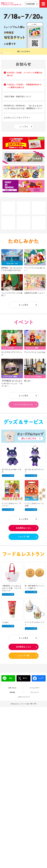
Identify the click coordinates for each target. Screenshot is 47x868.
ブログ (39, 223)
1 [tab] (2, 53)
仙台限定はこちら (24, 528)
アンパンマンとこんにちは (35, 352)
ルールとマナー (35, 688)
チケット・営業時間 (24, 223)
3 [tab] (6, 53)
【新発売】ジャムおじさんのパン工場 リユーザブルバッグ (12, 588)
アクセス (8, 223)
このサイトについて (23, 697)
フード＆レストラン (23, 554)
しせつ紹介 (8, 208)
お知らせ (24, 64)
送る (7, 678)
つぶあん (5, 622)
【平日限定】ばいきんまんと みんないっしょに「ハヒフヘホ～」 (12, 383)
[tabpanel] (23, 31)
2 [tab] (4, 53)
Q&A (39, 208)
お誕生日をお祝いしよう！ (35, 293)
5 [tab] (9, 53)
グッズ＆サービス (23, 422)
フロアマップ (24, 208)
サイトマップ (35, 692)
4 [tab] (7, 53)
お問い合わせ (12, 688)
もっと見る (24, 126)
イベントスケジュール (24, 404)
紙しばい (28, 381)
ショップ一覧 (24, 537)
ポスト (23, 678)
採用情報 (12, 692)
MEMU (43, 4)
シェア (38, 678)
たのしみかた (23, 241)
